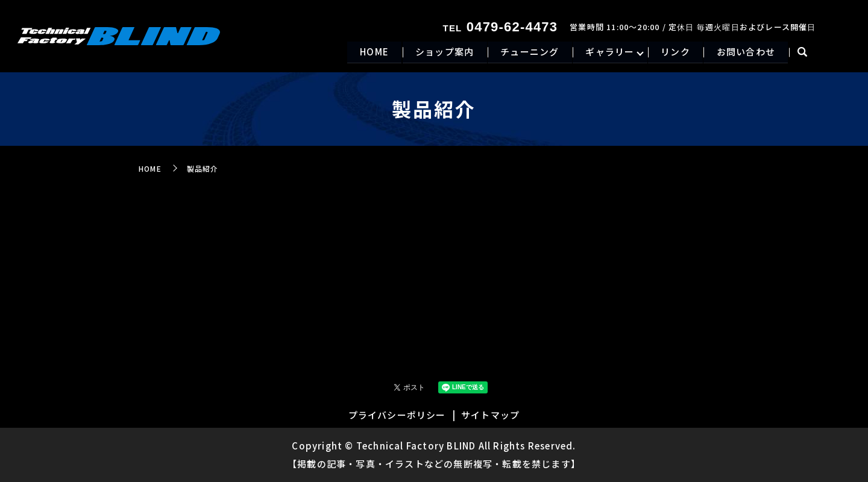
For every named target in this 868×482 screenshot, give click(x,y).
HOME (367, 52)
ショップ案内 (439, 52)
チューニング (525, 52)
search (803, 53)
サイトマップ (490, 415)
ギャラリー (607, 52)
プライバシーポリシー (397, 415)
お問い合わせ (745, 52)
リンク (674, 52)
